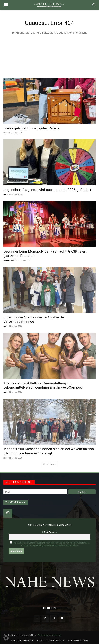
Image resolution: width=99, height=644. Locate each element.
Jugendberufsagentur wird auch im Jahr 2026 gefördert (47, 190)
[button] (6, 638)
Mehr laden (49, 464)
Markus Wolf (9, 260)
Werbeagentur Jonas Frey (49, 635)
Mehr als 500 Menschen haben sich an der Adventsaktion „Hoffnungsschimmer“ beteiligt (49, 451)
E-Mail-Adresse (50, 532)
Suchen (82, 492)
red (5, 133)
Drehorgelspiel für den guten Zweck (31, 128)
